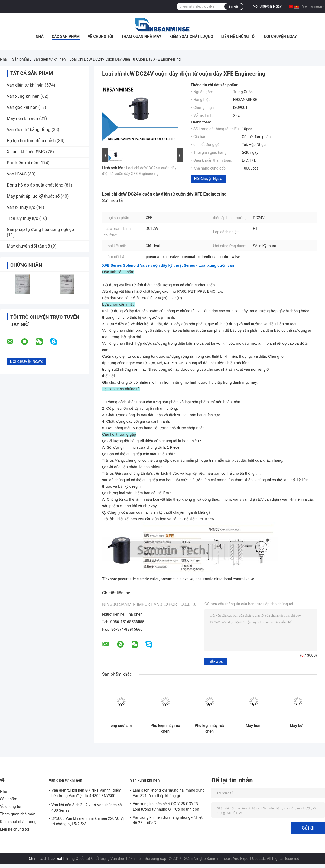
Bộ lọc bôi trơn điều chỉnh (31, 141)
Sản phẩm (21, 59)
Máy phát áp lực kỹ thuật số (33, 196)
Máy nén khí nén (22, 118)
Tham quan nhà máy (141, 37)
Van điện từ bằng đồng (29, 130)
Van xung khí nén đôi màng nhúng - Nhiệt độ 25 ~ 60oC (168, 820)
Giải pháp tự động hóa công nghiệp (40, 230)
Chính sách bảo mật (45, 859)
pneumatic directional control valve (225, 579)
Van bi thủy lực (21, 207)
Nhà (40, 37)
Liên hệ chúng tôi (238, 37)
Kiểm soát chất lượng (191, 37)
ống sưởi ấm (121, 726)
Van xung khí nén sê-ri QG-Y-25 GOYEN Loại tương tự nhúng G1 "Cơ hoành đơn (166, 807)
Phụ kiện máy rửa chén (165, 728)
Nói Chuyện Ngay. (268, 6)
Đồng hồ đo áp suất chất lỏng (35, 185)
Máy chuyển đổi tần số (28, 246)
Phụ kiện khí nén (22, 163)
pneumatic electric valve (138, 579)
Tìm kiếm (234, 6)
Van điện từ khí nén (49, 59)
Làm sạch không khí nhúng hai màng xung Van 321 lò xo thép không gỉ (169, 793)
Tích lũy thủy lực (22, 218)
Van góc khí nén (22, 107)
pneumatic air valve (177, 579)
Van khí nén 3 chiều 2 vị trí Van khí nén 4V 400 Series (87, 808)
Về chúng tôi (100, 37)
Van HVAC (17, 174)
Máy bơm (253, 726)
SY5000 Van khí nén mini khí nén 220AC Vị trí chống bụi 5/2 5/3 (88, 821)
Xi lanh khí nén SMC (26, 152)
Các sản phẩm (66, 37)
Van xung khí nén (23, 96)
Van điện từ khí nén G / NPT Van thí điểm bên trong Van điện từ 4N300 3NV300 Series (86, 794)
